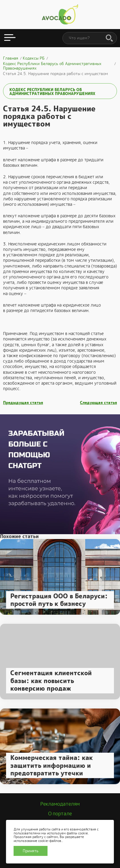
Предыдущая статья (23, 403)
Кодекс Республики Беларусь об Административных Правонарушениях (52, 92)
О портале (60, 814)
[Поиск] (109, 38)
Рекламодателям (60, 804)
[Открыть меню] (10, 38)
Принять (31, 851)
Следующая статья (98, 403)
